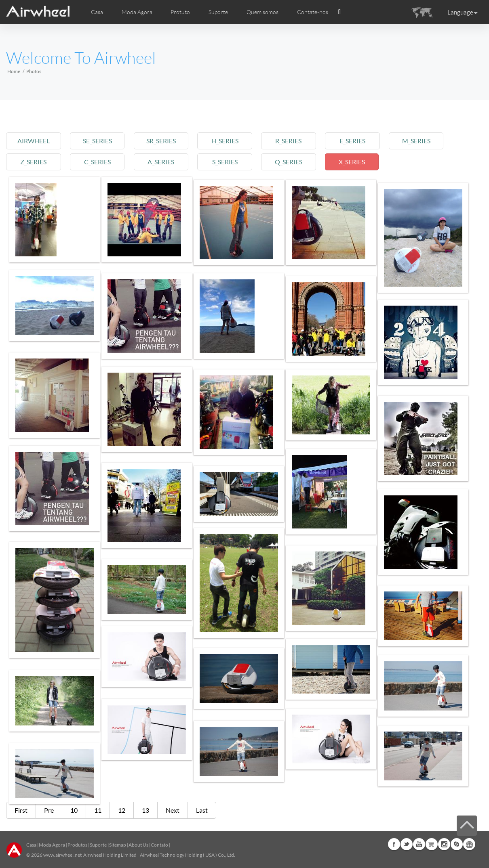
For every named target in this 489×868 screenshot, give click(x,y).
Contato (159, 845)
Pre (49, 810)
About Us (138, 845)
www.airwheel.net (62, 855)
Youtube (419, 844)
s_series (238, 162)
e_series (373, 141)
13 (145, 810)
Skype (457, 844)
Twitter (407, 844)
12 (122, 810)
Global (469, 844)
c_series (103, 162)
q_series (306, 162)
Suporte (218, 12)
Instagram (444, 844)
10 (74, 810)
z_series (35, 162)
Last (202, 810)
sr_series (170, 141)
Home (14, 71)
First (21, 810)
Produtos (77, 845)
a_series (170, 162)
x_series (373, 162)
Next (173, 810)
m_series (441, 141)
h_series (238, 141)
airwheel (35, 141)
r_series (305, 141)
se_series (103, 141)
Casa (97, 12)
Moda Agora (52, 845)
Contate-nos (313, 12)
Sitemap (118, 845)
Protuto (180, 12)
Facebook (394, 844)
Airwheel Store (432, 844)
